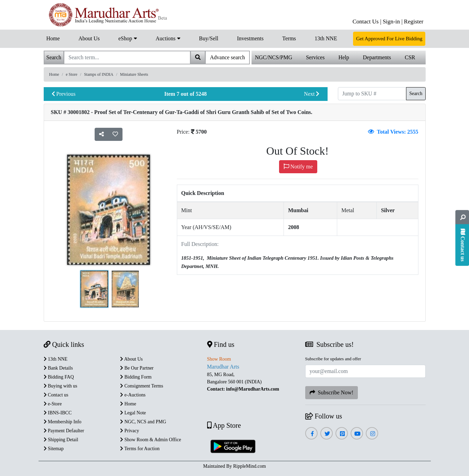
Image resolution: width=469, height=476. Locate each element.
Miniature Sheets (134, 74)
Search (416, 94)
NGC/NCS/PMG (274, 57)
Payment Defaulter (64, 431)
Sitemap (54, 449)
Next (312, 94)
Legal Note (133, 413)
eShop (128, 38)
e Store (72, 74)
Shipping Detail (61, 440)
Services (315, 57)
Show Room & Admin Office (151, 440)
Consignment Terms (142, 386)
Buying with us (61, 386)
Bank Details (58, 368)
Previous (64, 94)
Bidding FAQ (59, 377)
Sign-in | (393, 22)
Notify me (298, 167)
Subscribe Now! (332, 392)
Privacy (130, 431)
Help (344, 57)
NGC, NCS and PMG (143, 422)
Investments (250, 38)
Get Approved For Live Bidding (389, 39)
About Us (89, 38)
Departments (377, 57)
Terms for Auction (140, 449)
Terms (289, 38)
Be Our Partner (137, 368)
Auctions (168, 38)
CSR (410, 57)
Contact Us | (367, 22)
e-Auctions (133, 395)
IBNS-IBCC (58, 413)
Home (53, 38)
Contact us (56, 395)
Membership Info (63, 422)
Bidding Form (136, 377)
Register (414, 22)
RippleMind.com (249, 466)
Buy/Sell (209, 38)
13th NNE (326, 38)
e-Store (53, 404)
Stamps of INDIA (99, 74)
